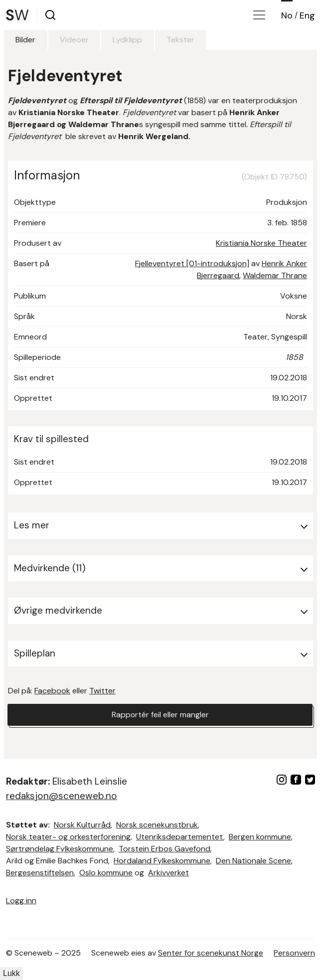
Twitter (102, 691)
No (287, 15)
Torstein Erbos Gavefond (164, 849)
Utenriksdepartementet (180, 837)
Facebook (52, 691)
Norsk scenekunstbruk (157, 825)
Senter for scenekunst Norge (211, 953)
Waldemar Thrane (275, 275)
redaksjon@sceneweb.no (62, 796)
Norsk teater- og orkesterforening (68, 837)
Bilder (26, 40)
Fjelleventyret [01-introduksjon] (192, 263)
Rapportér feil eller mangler (160, 715)
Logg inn (21, 900)
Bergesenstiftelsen (40, 873)
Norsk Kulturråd (82, 825)
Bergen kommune (260, 837)
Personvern (294, 953)
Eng (307, 15)
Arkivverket (168, 873)
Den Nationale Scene (253, 861)
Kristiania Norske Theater (261, 243)
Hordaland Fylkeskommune (162, 861)
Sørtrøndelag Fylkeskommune (60, 849)
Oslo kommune (106, 873)
